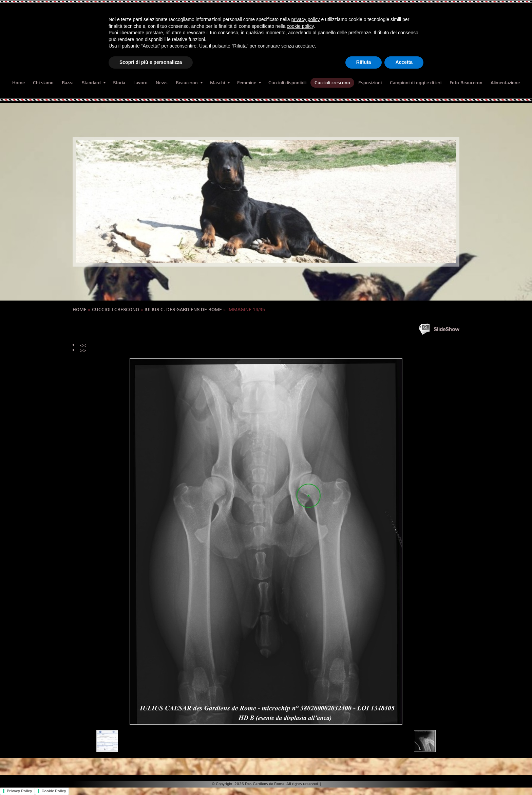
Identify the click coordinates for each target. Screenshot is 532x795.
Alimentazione (505, 83)
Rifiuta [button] (364, 62)
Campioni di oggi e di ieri (416, 83)
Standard (94, 83)
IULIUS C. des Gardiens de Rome (183, 310)
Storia (119, 83)
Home (18, 83)
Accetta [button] (404, 62)
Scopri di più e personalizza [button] (151, 62)
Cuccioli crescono (332, 83)
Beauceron (189, 83)
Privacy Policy (20, 791)
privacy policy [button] (306, 19)
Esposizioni (370, 83)
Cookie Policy (54, 791)
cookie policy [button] (300, 26)
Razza (68, 83)
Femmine (249, 83)
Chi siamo (43, 83)
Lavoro (140, 83)
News (162, 83)
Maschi (220, 83)
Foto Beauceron (466, 83)
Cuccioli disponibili (287, 83)
